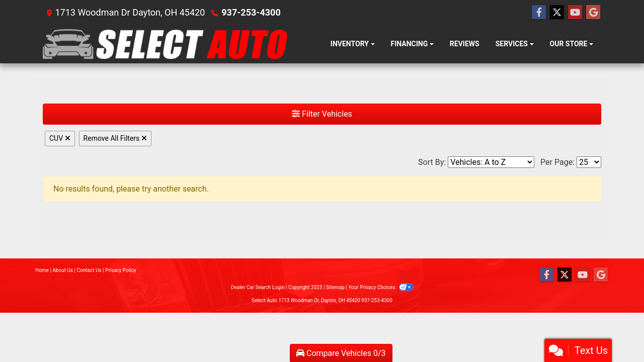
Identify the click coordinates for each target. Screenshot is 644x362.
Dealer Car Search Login (258, 287)
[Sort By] (491, 162)
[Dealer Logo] (165, 44)
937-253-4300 (251, 12)
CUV (60, 138)
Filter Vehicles (322, 114)
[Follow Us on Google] (593, 13)
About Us (63, 270)
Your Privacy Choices (381, 287)
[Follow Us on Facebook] (539, 13)
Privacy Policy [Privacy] (121, 270)
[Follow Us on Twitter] (557, 13)
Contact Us (89, 270)
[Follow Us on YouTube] (575, 13)
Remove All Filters (115, 138)
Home (42, 270)
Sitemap (335, 287)
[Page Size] (589, 162)
